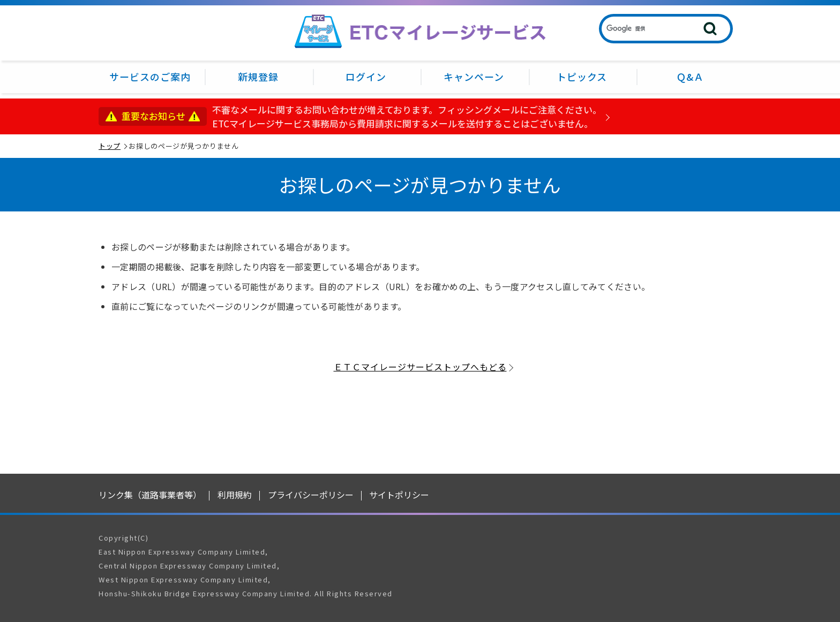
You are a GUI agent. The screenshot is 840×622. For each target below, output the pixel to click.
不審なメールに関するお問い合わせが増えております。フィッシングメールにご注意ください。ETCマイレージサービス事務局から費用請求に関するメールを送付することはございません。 (407, 116)
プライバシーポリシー (311, 495)
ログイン (366, 77)
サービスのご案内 (150, 77)
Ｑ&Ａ (690, 77)
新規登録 (258, 77)
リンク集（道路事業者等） (150, 495)
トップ (110, 146)
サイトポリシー (399, 495)
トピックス (582, 77)
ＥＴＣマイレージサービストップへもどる (420, 367)
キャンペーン (474, 77)
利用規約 (235, 495)
